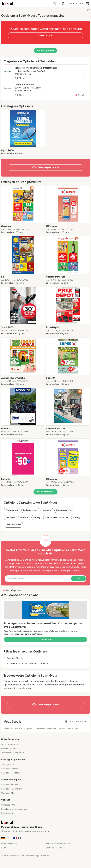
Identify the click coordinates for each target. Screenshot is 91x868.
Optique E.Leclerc (14, 658)
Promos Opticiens (46, 50)
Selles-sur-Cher (13, 525)
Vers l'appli (46, 35)
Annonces (84, 10)
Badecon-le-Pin (64, 510)
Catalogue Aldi (8, 793)
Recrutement (7, 813)
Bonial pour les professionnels (15, 809)
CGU (3, 848)
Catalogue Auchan (10, 785)
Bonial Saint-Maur (12, 729)
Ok (78, 578)
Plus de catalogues (45, 492)
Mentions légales (9, 844)
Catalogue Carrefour (11, 773)
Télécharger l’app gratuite (13, 753)
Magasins (28, 729)
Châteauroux (12, 510)
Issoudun (47, 510)
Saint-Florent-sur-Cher (57, 517)
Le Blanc (24, 517)
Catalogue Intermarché (12, 789)
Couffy (77, 517)
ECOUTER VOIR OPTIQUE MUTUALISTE (26, 663)
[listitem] (23, 132)
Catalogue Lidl (8, 765)
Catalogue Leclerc (10, 769)
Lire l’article (45, 639)
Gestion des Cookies (55, 848)
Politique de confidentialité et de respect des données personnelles (45, 570)
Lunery (37, 517)
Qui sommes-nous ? (10, 744)
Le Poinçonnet (30, 510)
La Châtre (10, 517)
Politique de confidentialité (58, 844)
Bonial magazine (9, 749)
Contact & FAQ (8, 805)
